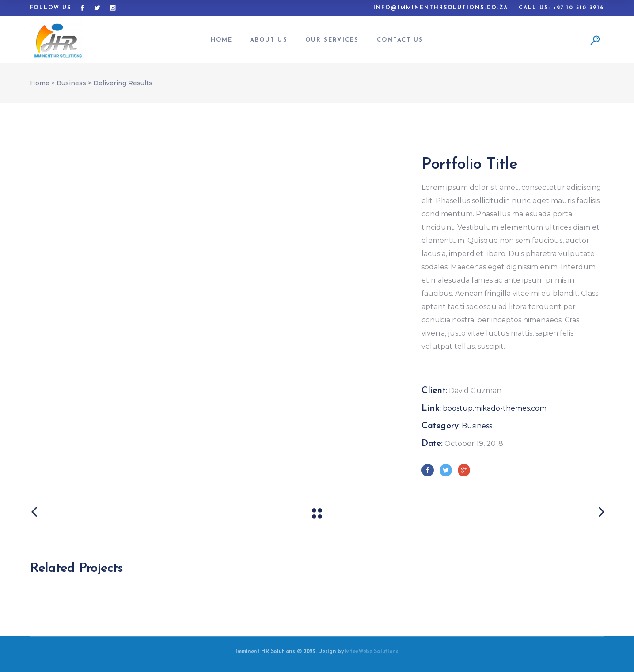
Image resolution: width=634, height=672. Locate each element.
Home (40, 83)
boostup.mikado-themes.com (495, 408)
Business (71, 83)
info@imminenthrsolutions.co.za (441, 8)
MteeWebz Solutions (372, 652)
